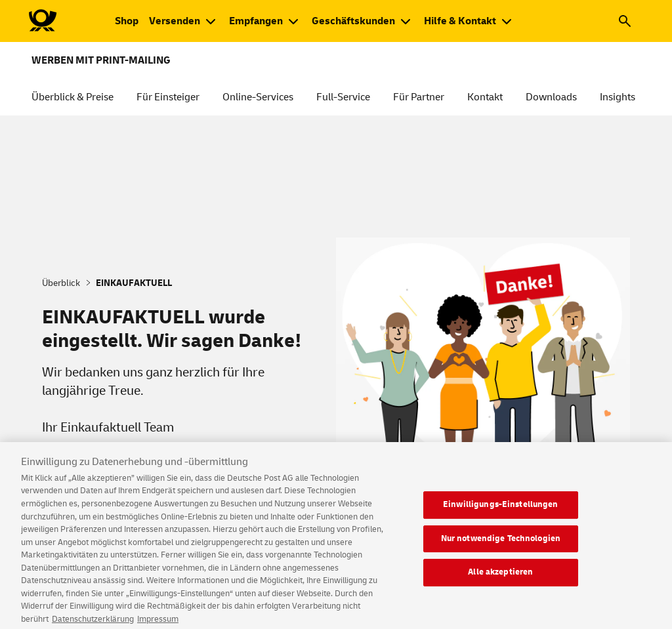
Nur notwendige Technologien (501, 545)
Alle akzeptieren (500, 579)
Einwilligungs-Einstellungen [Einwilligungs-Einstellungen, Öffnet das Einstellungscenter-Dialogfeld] (501, 512)
